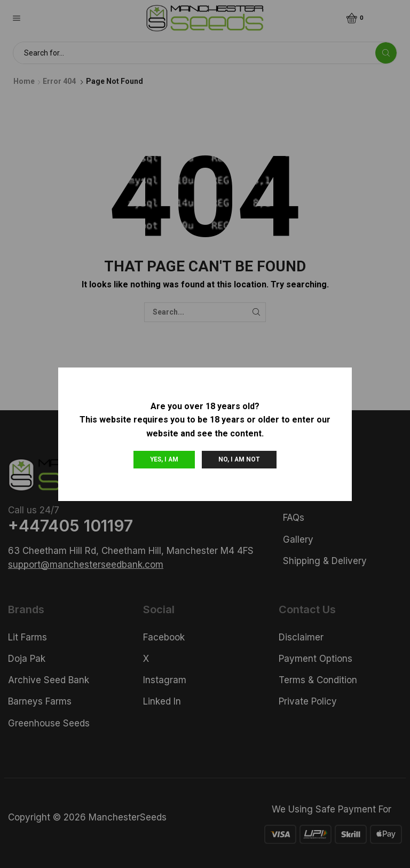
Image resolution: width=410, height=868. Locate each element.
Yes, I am (164, 459)
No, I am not (239, 459)
